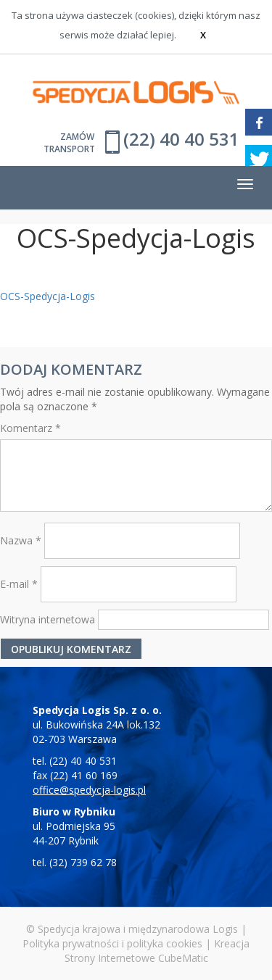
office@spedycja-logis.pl (89, 790)
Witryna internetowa (48, 619)
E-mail (19, 584)
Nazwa (21, 540)
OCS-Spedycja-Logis (48, 296)
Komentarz (30, 428)
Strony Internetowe (110, 958)
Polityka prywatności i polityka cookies (112, 943)
